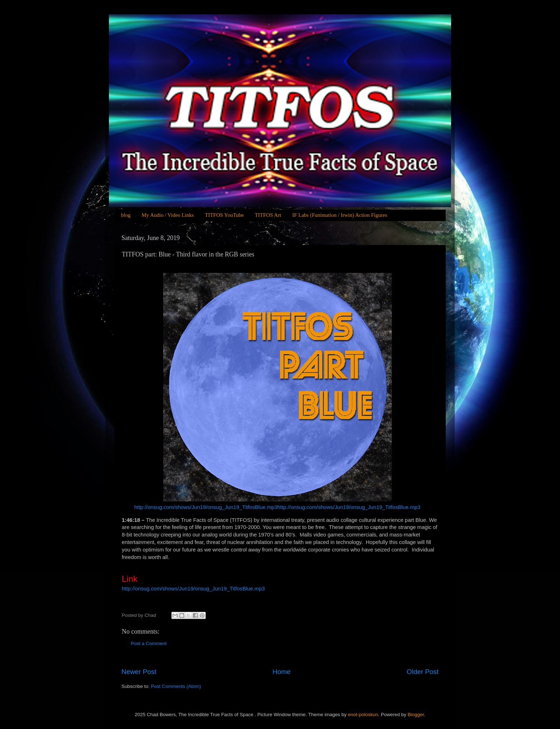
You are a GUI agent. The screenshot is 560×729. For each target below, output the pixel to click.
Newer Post (139, 672)
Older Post (423, 672)
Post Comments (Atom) (176, 686)
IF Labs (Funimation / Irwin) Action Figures (340, 215)
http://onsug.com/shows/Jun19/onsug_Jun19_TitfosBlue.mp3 (206, 507)
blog (126, 215)
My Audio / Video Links (167, 215)
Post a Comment (149, 643)
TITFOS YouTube (224, 215)
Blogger (416, 715)
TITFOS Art (268, 215)
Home (281, 672)
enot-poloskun (363, 715)
